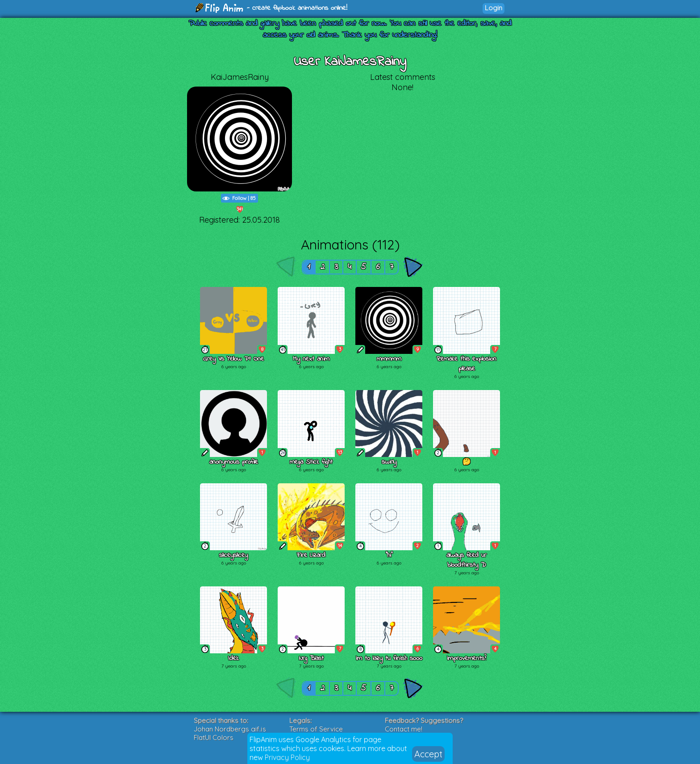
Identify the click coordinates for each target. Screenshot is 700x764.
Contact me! (404, 729)
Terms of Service (316, 729)
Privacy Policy (287, 757)
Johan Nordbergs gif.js (230, 729)
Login (494, 8)
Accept (428, 754)
